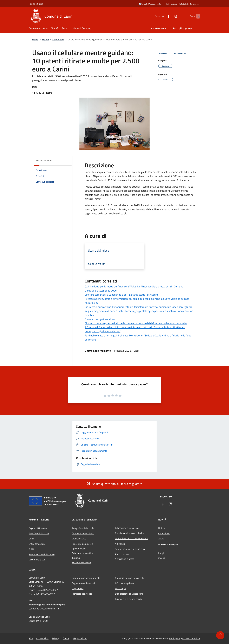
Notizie (162, 528)
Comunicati (58, 40)
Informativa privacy (125, 583)
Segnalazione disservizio (84, 583)
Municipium (175, 638)
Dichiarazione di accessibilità (129, 594)
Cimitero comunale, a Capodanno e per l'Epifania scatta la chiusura (122, 295)
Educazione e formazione (127, 528)
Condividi (165, 54)
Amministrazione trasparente (130, 578)
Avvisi (161, 539)
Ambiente (120, 544)
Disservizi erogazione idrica (100, 319)
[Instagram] (171, 16)
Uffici (31, 539)
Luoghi (162, 553)
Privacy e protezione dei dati (129, 599)
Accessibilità (42, 638)
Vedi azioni (180, 54)
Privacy (56, 638)
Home (35, 40)
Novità (45, 40)
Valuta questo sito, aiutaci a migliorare (114, 484)
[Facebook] (164, 16)
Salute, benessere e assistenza (130, 549)
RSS (31, 638)
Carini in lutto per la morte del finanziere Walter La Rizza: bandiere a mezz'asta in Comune (134, 286)
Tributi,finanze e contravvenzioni (131, 538)
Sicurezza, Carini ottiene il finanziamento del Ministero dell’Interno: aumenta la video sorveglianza (139, 307)
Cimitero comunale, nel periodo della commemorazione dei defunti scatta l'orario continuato (136, 323)
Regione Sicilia (36, 4)
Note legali (120, 588)
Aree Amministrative (39, 533)
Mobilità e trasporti (81, 562)
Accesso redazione (191, 638)
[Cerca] (197, 16)
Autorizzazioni (122, 554)
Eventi (162, 558)
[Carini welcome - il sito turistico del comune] (182, 4)
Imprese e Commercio (83, 544)
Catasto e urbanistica (82, 553)
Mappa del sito (80, 638)
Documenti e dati (37, 560)
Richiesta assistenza (82, 594)
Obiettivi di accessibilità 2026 (101, 291)
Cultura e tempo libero (83, 533)
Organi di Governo (38, 528)
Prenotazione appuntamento (86, 578)
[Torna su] (220, 635)
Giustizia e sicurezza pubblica (130, 533)
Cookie (66, 638)
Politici (32, 549)
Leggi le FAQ (78, 588)
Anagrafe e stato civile (83, 528)
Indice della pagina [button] (44, 161)
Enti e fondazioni (37, 544)
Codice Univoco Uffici (39, 617)
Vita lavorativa (79, 539)
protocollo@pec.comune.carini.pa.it (47, 604)
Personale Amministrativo (42, 554)
